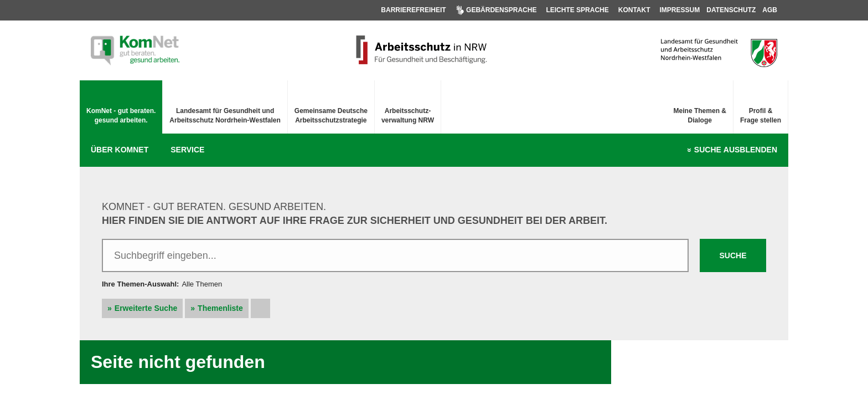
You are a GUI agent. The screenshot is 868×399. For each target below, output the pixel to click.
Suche (736, 150)
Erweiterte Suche (146, 308)
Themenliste (220, 308)
